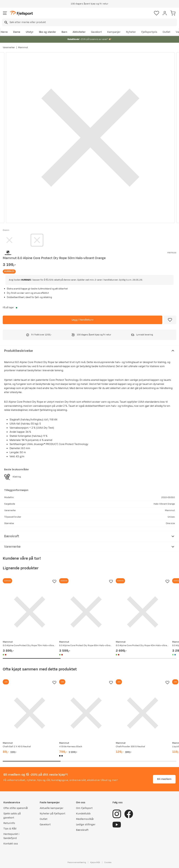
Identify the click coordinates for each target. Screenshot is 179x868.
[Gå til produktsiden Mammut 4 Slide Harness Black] (86, 713)
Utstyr (30, 32)
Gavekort (96, 32)
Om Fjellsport (84, 808)
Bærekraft (82, 830)
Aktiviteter (79, 32)
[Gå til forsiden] (21, 13)
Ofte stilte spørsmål (16, 808)
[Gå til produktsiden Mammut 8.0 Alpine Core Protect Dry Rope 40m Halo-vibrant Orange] (143, 612)
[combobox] (89, 22)
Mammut (23, 47)
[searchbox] (93, 22)
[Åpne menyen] (5, 13)
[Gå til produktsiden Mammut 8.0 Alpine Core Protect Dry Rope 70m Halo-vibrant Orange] (30, 612)
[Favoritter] (156, 13)
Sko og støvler (48, 32)
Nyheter (131, 32)
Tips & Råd (10, 829)
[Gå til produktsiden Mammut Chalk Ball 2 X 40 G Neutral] (30, 713)
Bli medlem (164, 779)
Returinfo (9, 823)
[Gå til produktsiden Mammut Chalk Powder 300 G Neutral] (143, 713)
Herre (4, 32)
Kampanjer (114, 32)
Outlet (166, 32)
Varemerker (9, 47)
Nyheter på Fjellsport (52, 814)
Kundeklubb (83, 814)
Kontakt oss (11, 844)
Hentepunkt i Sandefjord (11, 836)
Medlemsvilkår (85, 819)
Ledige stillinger (86, 825)
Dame (17, 32)
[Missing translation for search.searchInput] (6, 22)
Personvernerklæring (77, 862)
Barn (64, 32)
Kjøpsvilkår (95, 862)
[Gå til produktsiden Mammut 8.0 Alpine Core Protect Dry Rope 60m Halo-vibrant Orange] (86, 612)
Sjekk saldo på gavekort (12, 816)
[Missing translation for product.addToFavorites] (170, 320)
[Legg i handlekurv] (83, 320)
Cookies (108, 862)
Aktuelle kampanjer (51, 808)
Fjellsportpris (149, 32)
